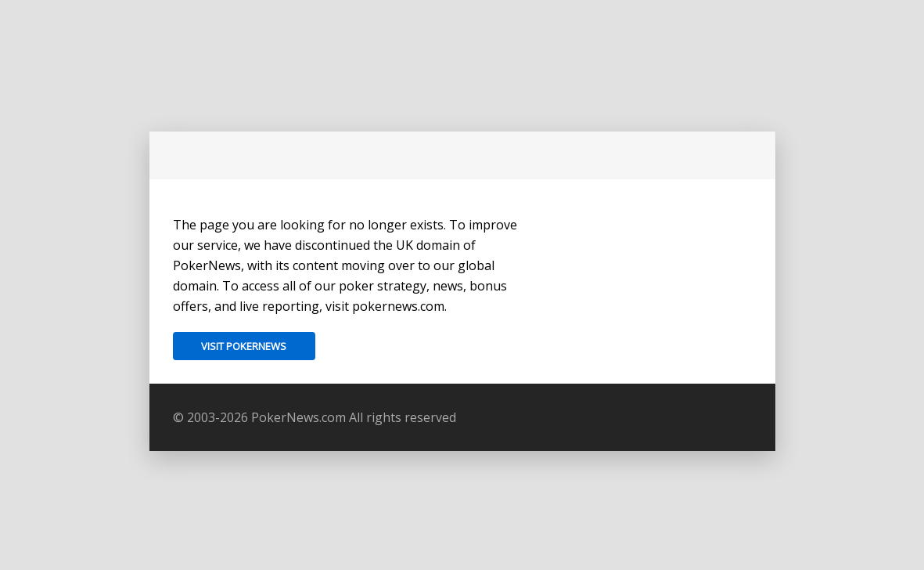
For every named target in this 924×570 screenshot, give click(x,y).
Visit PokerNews (244, 346)
